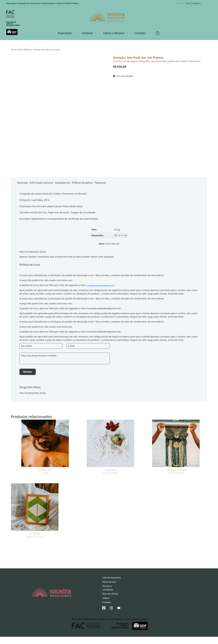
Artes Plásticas (23, 56)
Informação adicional (48, 189)
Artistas (87, 40)
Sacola (158, 40)
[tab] (24, 189)
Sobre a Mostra (113, 40)
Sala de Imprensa (112, 585)
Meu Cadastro (193, 3)
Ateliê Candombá (110, 481)
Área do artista (110, 601)
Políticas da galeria (100, 189)
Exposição (65, 40)
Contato (140, 40)
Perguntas (122, 189)
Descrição (24, 189)
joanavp (45, 481)
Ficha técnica (109, 589)
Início (13, 56)
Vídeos (106, 605)
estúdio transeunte (35, 545)
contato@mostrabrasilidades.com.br (106, 292)
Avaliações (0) (75, 189)
